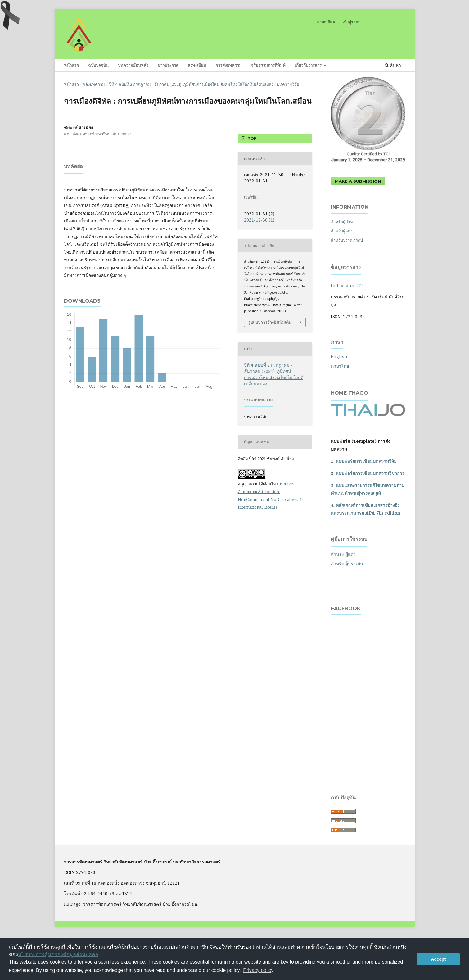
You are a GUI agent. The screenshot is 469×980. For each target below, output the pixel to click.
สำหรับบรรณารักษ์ (347, 240)
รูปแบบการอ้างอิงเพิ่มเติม (270, 322)
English (339, 357)
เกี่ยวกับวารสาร (309, 65)
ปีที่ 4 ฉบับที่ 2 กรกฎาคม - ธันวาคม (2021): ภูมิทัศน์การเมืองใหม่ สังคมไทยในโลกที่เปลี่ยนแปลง (191, 84)
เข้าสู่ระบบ (351, 22)
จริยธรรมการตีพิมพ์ (268, 65)
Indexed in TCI (347, 285)
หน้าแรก (71, 65)
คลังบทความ (94, 84)
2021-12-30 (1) (259, 220)
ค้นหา (393, 65)
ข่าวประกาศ (168, 65)
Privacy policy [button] (258, 970)
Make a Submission (358, 181)
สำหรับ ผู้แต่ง (343, 554)
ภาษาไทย (340, 366)
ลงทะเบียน (197, 65)
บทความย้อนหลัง (133, 65)
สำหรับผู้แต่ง (342, 231)
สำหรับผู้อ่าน (342, 222)
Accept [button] (438, 959)
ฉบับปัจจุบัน (98, 65)
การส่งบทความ (229, 65)
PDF (251, 138)
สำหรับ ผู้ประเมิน (347, 563)
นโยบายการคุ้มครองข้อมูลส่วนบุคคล (58, 954)
